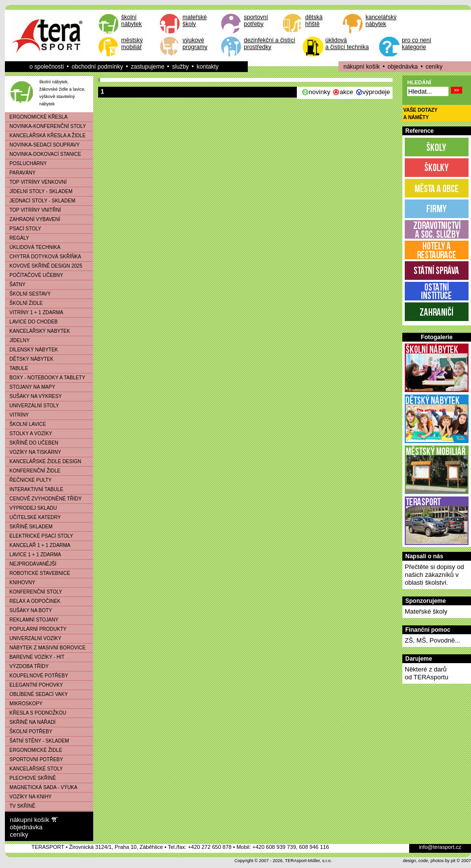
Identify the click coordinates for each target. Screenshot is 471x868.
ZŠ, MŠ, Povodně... (432, 640)
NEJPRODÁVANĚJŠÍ (31, 564)
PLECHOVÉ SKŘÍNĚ (31, 778)
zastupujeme (148, 67)
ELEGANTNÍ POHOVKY (34, 685)
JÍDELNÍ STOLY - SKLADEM (39, 191)
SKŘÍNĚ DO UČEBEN (32, 443)
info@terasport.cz (440, 847)
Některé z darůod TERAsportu (427, 673)
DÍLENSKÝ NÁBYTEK (32, 350)
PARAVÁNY (20, 173)
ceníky (434, 67)
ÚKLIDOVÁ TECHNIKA (33, 247)
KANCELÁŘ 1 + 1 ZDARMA (38, 545)
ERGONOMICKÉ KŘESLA (37, 117)
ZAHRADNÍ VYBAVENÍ (33, 219)
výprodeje (376, 92)
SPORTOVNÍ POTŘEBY (34, 759)
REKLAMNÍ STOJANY (32, 620)
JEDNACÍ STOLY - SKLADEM (40, 201)
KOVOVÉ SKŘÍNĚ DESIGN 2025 (44, 266)
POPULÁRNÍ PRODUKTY (36, 629)
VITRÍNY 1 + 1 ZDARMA (34, 312)
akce (346, 92)
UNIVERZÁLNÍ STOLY (32, 406)
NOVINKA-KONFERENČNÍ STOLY (46, 126)
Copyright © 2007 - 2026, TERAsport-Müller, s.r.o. (283, 861)
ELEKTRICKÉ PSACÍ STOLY (39, 536)
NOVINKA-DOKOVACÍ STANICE (43, 154)
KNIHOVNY (20, 583)
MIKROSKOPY (24, 704)
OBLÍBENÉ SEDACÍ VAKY (37, 694)
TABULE (17, 368)
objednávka (403, 67)
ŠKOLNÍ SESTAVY (28, 294)
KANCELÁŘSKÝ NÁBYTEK (38, 331)
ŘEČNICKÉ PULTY (28, 480)
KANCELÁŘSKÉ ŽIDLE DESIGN (43, 461)
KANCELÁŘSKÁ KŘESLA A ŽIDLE (45, 136)
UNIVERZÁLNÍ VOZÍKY (33, 638)
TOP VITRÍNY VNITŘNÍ (33, 210)
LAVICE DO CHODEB (32, 322)
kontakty (208, 67)
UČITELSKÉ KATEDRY (33, 517)
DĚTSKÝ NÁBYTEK (29, 359)
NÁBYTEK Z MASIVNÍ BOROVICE (45, 648)
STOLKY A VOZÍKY (29, 434)
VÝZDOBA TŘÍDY (27, 666)
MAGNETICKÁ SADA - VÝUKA (41, 787)
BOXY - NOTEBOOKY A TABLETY (45, 378)
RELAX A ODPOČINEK (33, 601)
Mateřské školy (426, 611)
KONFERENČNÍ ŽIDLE (33, 471)
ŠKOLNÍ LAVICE (26, 424)
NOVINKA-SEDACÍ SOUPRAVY (43, 145)
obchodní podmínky (97, 67)
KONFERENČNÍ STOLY (34, 592)
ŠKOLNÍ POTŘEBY (29, 732)
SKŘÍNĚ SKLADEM (29, 527)
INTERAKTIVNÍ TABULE (34, 489)
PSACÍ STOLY (23, 229)
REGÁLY (17, 238)
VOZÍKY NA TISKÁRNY (33, 452)
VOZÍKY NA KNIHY (28, 797)
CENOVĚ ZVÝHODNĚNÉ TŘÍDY (43, 499)
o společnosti (47, 67)
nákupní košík (362, 67)
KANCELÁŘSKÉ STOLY (34, 769)
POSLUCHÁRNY (26, 163)
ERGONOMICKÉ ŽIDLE (34, 750)
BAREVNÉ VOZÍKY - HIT (35, 657)
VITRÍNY (17, 415)
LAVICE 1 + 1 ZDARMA (33, 555)
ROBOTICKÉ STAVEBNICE (38, 573)
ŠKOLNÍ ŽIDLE (24, 303)
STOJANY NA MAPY (30, 387)
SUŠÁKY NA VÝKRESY (34, 396)
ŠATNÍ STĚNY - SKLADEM (37, 741)
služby (181, 67)
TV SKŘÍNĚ (20, 806)
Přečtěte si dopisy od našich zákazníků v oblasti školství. (434, 575)
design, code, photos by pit (429, 861)
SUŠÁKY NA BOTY (29, 610)
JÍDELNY (17, 340)
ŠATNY (15, 285)
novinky (319, 92)
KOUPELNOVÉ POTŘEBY (37, 676)
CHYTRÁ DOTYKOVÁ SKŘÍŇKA (43, 257)
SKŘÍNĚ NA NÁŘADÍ (30, 722)
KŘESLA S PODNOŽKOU (36, 713)
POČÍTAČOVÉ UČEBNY (34, 275)
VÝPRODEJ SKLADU (31, 508)
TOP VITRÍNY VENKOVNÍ (36, 182)
